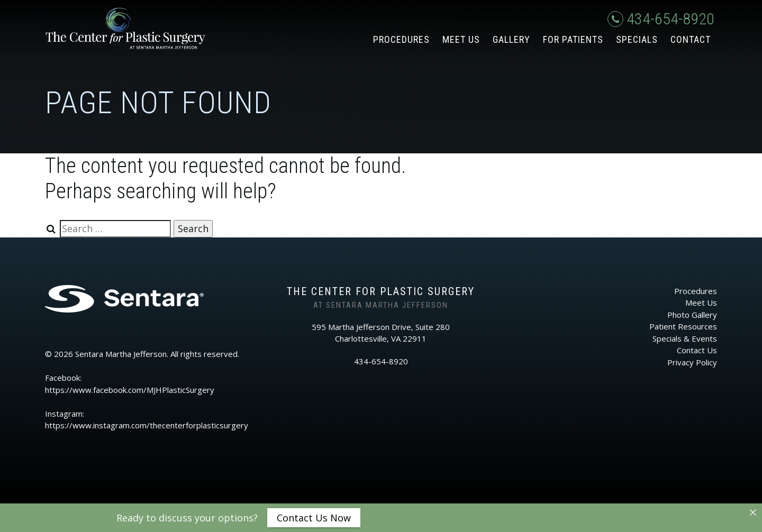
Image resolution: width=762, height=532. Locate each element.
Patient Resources (683, 326)
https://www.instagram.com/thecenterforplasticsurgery (147, 425)
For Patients (573, 39)
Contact (691, 39)
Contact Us (697, 350)
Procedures (401, 39)
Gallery (511, 39)
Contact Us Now (314, 518)
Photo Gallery (692, 315)
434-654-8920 (661, 19)
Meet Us (461, 39)
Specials (637, 39)
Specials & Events (685, 338)
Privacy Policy (692, 362)
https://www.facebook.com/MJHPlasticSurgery (130, 390)
